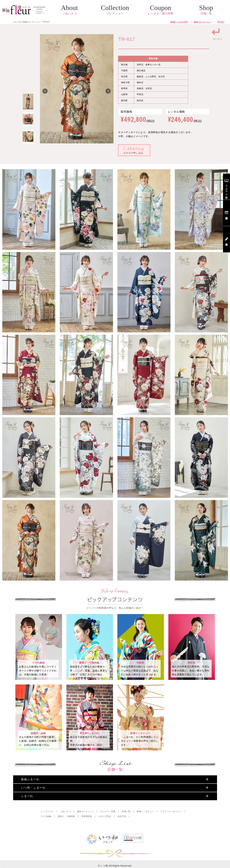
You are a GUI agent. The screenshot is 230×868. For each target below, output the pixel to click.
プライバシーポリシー (171, 823)
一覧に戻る (217, 33)
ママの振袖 (46, 828)
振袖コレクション (85, 823)
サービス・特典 (108, 823)
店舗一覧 (126, 823)
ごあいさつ (65, 823)
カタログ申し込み (134, 150)
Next (108, 91)
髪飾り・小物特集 (66, 828)
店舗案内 (226, 213)
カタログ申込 (105, 828)
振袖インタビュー (145, 823)
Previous (45, 91)
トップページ (47, 823)
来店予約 (122, 828)
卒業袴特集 (87, 828)
